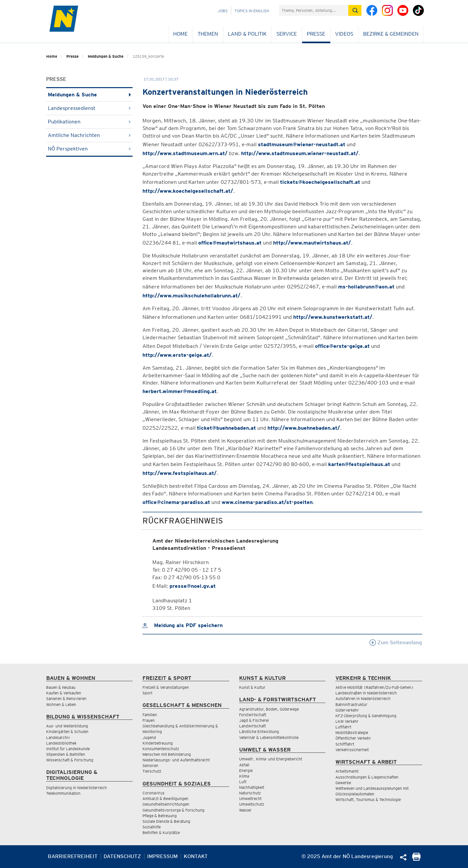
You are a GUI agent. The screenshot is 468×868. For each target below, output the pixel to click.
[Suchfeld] (314, 10)
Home (180, 34)
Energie (246, 770)
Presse (316, 34)
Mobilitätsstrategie (352, 733)
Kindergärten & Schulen (67, 732)
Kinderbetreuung (158, 743)
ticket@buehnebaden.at (226, 428)
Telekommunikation (63, 793)
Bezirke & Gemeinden (391, 34)
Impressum (162, 856)
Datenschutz (122, 856)
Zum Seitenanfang (396, 642)
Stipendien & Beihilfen (66, 754)
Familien (150, 715)
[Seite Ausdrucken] (416, 859)
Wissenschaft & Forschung (70, 760)
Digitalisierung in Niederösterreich (77, 788)
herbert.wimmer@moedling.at (180, 391)
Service (287, 34)
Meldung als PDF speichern (183, 625)
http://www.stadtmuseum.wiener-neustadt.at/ (300, 153)
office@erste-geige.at (342, 346)
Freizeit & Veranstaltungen (166, 687)
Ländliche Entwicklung (259, 732)
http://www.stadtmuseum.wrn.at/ (185, 153)
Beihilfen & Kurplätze (161, 833)
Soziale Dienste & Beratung (166, 821)
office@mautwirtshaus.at (230, 243)
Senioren (150, 766)
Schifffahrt (345, 744)
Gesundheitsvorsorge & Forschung (173, 810)
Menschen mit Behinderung (167, 754)
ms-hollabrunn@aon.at (366, 287)
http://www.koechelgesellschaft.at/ (188, 191)
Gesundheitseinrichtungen (166, 804)
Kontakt (196, 856)
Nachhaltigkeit (252, 787)
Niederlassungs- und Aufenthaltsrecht (176, 760)
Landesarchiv (58, 737)
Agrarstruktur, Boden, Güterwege (269, 709)
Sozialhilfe (152, 827)
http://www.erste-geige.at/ (177, 355)
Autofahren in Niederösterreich (363, 699)
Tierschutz (152, 771)
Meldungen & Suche (106, 56)
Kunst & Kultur (252, 687)
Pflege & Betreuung (160, 816)
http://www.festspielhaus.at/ (180, 473)
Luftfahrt (343, 727)
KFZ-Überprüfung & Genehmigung (366, 716)
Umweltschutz (252, 804)
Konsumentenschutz (161, 749)
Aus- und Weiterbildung (67, 726)
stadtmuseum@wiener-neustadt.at (302, 144)
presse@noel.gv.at (193, 586)
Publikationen (90, 122)
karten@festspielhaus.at (359, 464)
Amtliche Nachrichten (90, 135)
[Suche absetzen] (355, 10)
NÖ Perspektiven (90, 149)
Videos (344, 34)
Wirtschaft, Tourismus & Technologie (368, 800)
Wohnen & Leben (61, 704)
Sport (147, 693)
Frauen (149, 720)
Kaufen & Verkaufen (64, 693)
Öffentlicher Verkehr (353, 738)
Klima (244, 776)
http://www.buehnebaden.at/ (304, 428)
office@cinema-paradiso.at (176, 502)
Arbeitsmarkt (347, 771)
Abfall (244, 765)
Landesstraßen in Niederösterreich (366, 693)
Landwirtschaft (252, 726)
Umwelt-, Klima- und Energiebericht (271, 759)
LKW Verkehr (347, 721)
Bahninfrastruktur (351, 704)
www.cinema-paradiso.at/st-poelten (267, 502)
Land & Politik (247, 34)
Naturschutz (250, 793)
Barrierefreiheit (73, 856)
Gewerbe (343, 783)
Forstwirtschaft (253, 715)
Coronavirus (154, 793)
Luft (243, 782)
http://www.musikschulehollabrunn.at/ (191, 296)
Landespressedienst (90, 108)
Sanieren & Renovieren (66, 699)
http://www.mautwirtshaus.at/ (312, 243)
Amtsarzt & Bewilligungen (165, 799)
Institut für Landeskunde (68, 749)
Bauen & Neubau (61, 687)
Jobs (223, 11)
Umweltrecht (250, 799)
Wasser (245, 810)
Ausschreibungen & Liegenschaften (367, 777)
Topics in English (252, 11)
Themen (208, 34)
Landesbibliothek (61, 743)
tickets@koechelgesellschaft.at (320, 182)
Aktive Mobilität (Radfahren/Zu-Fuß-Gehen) (374, 687)
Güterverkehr (347, 710)
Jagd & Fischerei (254, 720)
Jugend (149, 737)
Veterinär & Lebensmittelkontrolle (269, 737)
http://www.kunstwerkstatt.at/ (333, 317)
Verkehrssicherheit (352, 750)
